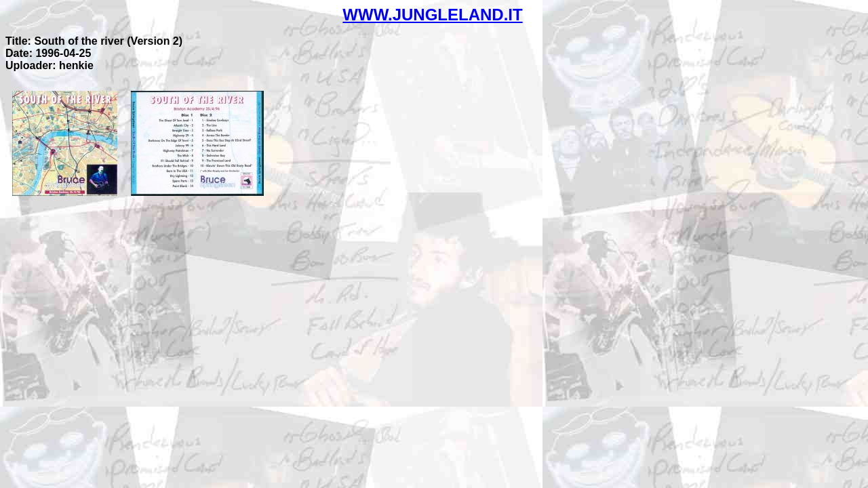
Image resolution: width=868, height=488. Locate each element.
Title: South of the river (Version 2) (94, 41)
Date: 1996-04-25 (48, 53)
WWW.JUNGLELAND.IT (432, 15)
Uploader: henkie (50, 65)
